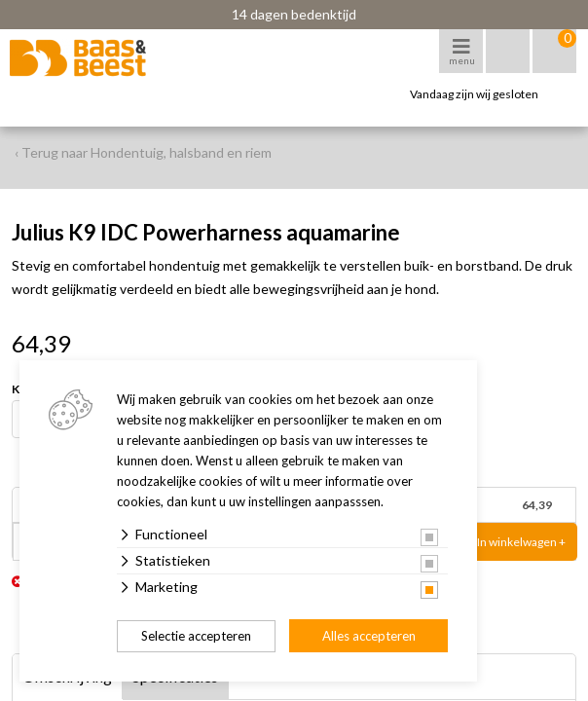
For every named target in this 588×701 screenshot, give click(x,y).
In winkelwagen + (521, 542)
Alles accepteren (369, 636)
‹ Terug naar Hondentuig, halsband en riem (143, 152)
